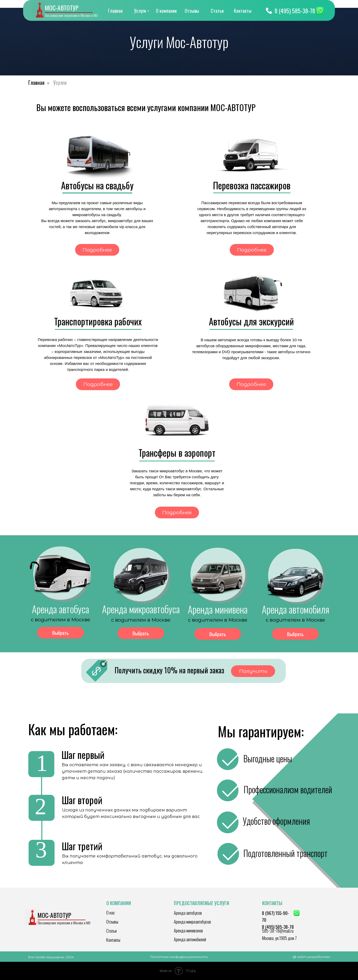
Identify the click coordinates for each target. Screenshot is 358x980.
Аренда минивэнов (188, 930)
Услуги (140, 11)
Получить (253, 671)
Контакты (243, 11)
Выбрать (61, 633)
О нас (111, 913)
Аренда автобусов (188, 913)
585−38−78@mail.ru (278, 931)
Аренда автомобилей (190, 939)
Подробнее (97, 250)
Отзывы (192, 11)
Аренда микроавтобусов (192, 922)
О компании (166, 11)
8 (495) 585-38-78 (295, 11)
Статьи (217, 11)
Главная (115, 11)
